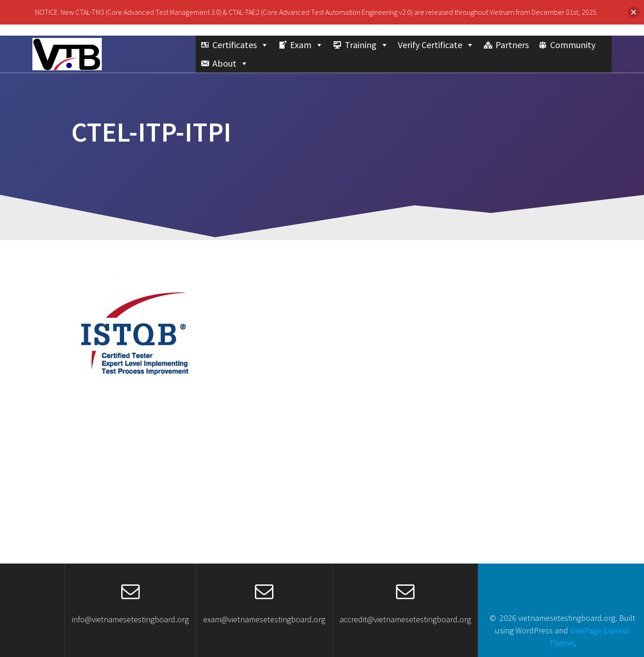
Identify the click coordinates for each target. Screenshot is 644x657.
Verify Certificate (436, 45)
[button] (634, 12)
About (230, 63)
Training (367, 45)
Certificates (241, 45)
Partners (512, 45)
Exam (307, 45)
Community (573, 45)
